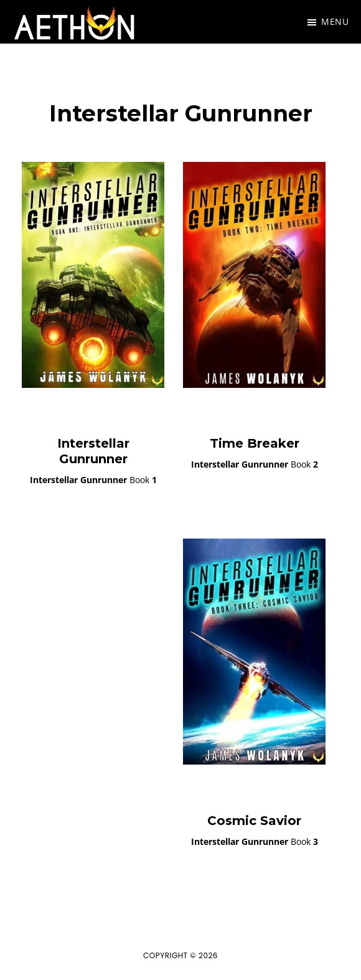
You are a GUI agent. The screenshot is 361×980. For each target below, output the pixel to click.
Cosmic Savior (254, 821)
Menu (335, 21)
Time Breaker (255, 443)
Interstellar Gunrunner (93, 451)
